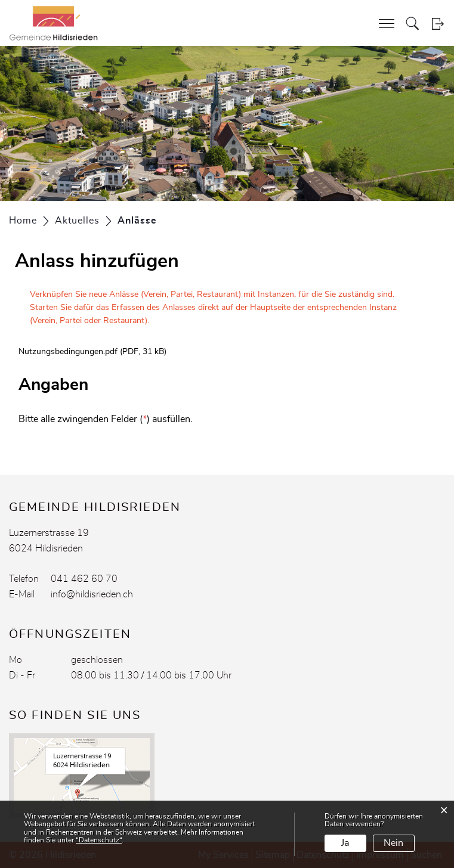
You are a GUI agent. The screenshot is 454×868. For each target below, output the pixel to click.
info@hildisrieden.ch (92, 594)
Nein (393, 843)
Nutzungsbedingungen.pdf (68, 352)
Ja (345, 843)
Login (438, 24)
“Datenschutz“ (99, 840)
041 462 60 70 (84, 579)
